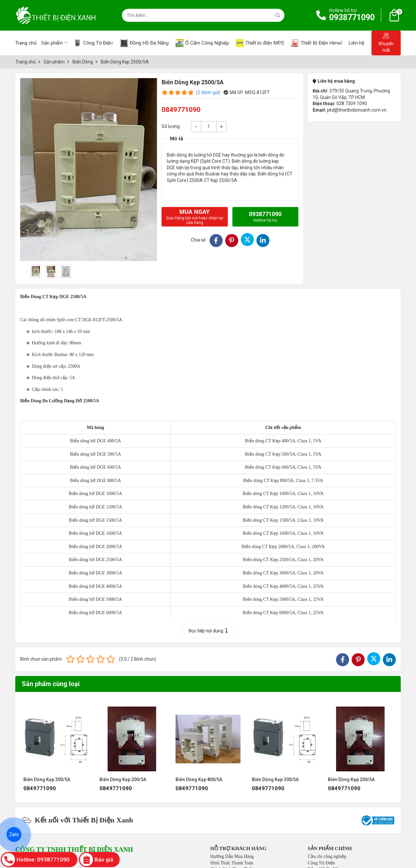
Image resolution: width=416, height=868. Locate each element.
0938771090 (352, 17)
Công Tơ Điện (321, 863)
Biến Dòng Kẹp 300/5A (47, 779)
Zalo (14, 834)
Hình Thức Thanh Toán (232, 863)
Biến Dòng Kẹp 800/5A (199, 779)
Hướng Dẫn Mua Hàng (232, 856)
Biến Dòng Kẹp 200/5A (123, 779)
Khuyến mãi (386, 43)
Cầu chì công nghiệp (327, 856)
